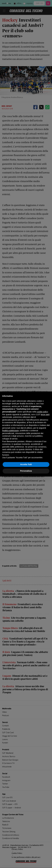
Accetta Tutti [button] (26, 464)
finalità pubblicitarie (10, 431)
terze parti (45, 414)
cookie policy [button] (42, 412)
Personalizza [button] (26, 471)
